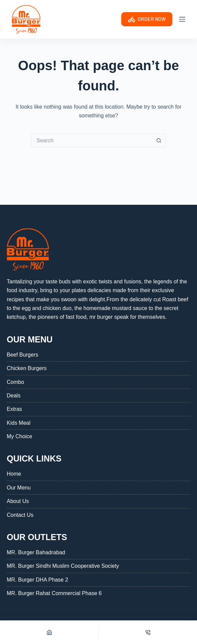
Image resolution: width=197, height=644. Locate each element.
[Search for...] (92, 141)
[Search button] (159, 141)
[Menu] (182, 19)
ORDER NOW (147, 19)
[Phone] (148, 632)
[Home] (49, 632)
